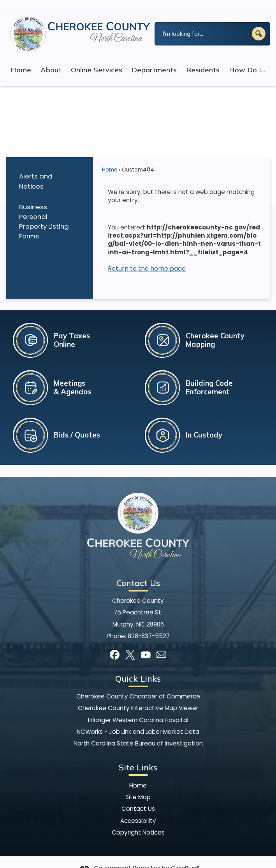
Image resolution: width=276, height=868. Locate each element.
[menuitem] (49, 168)
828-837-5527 (149, 623)
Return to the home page (147, 255)
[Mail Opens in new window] (161, 641)
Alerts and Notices (36, 168)
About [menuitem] (51, 57)
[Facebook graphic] (115, 641)
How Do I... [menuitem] (247, 57)
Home (110, 157)
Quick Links (138, 665)
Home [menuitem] (21, 57)
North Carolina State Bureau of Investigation (138, 730)
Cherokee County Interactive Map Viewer (138, 695)
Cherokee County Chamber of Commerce (138, 683)
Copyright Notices (138, 819)
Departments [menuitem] (154, 57)
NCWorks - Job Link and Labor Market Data (138, 718)
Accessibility (138, 808)
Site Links (138, 754)
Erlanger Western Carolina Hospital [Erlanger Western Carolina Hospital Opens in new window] (138, 707)
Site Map (138, 784)
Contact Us (138, 795)
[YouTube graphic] (146, 641)
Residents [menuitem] (203, 57)
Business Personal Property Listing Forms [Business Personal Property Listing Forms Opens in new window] (44, 208)
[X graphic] (130, 641)
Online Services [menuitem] (97, 57)
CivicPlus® (185, 855)
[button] (259, 20)
